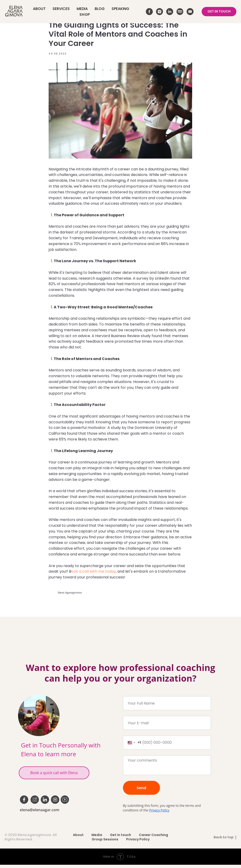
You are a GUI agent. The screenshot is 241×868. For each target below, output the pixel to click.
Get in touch (120, 838)
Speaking (120, 9)
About (39, 9)
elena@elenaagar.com (40, 813)
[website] (180, 12)
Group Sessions (105, 842)
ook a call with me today (94, 573)
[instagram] (160, 12)
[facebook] (149, 12)
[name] (167, 706)
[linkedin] (170, 12)
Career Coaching (153, 838)
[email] (167, 726)
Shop (85, 14)
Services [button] (61, 9)
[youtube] (190, 12)
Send (141, 791)
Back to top (225, 840)
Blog (100, 9)
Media (82, 9)
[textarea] (167, 768)
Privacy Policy (159, 813)
